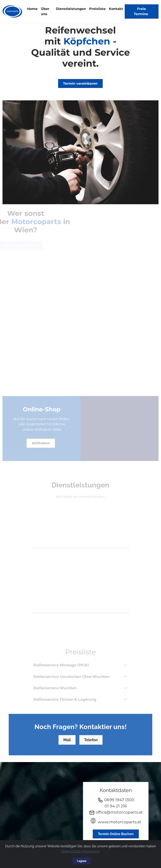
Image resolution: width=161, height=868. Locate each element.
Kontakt (116, 9)
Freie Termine (141, 11)
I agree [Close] (82, 861)
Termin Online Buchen (116, 834)
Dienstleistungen (71, 9)
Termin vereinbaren (80, 83)
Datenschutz (71, 851)
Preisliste (97, 9)
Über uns (45, 11)
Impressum (91, 851)
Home (32, 9)
